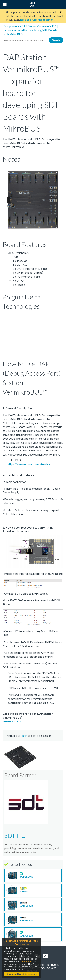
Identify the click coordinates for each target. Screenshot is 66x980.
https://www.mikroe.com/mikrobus (29, 464)
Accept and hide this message (21, 974)
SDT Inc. (15, 835)
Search (56, 40)
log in (24, 736)
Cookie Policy (27, 961)
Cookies (52, 968)
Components (11, 26)
